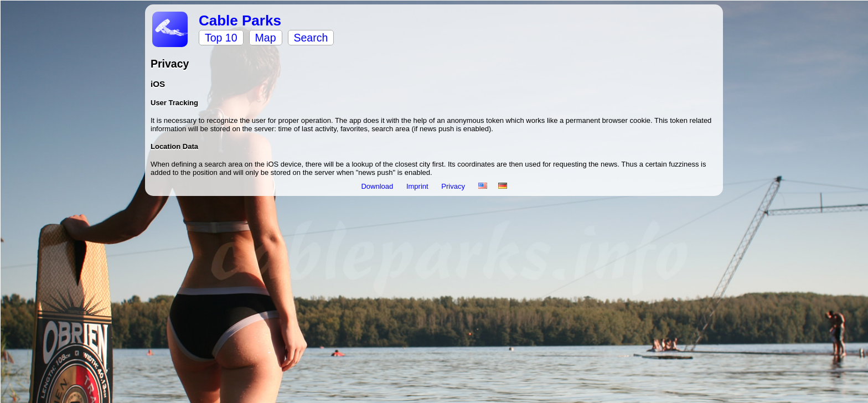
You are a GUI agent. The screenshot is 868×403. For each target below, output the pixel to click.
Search (311, 38)
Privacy (454, 186)
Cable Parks (240, 20)
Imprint (418, 186)
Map (266, 38)
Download (378, 186)
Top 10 (221, 38)
